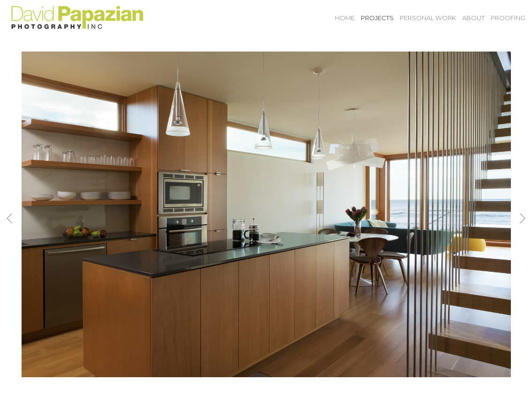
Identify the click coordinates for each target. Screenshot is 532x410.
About (473, 18)
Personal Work (428, 18)
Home (345, 18)
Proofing (508, 18)
